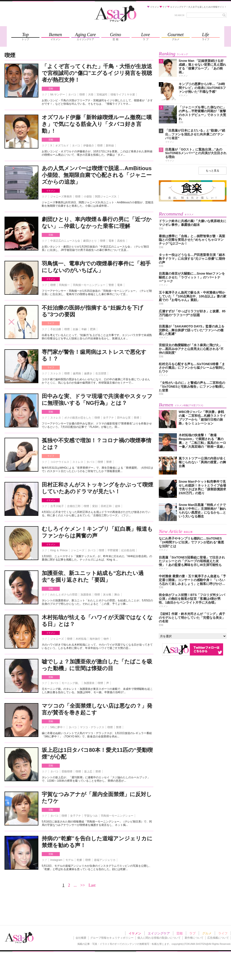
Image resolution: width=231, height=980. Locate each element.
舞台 (117, 595)
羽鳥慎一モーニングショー (89, 285)
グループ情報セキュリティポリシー (112, 938)
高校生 (121, 241)
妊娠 (76, 329)
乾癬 (79, 860)
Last (92, 885)
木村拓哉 (81, 639)
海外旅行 (95, 639)
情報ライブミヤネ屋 (123, 95)
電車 (111, 241)
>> (83, 885)
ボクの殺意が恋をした (78, 418)
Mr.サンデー (58, 95)
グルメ (207, 933)
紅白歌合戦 (128, 550)
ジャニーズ (78, 550)
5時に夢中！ (58, 727)
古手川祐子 (57, 506)
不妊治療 (56, 329)
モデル (69, 860)
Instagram (56, 860)
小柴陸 (88, 197)
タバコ (72, 95)
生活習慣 (101, 373)
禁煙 (136, 418)
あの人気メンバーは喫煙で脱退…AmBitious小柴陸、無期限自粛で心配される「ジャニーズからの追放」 (97, 175)
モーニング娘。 (71, 683)
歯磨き (88, 373)
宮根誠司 (102, 95)
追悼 (118, 506)
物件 (106, 639)
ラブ (192, 933)
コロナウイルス (60, 462)
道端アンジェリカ (105, 860)
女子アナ (109, 418)
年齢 (84, 329)
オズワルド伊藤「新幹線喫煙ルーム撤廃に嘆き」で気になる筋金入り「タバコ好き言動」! (97, 124)
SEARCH (179, 15)
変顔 (95, 506)
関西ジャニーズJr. (106, 197)
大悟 (91, 95)
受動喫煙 (67, 771)
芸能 (51, 89)
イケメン (51, 191)
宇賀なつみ (91, 816)
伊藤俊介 (89, 146)
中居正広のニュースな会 (65, 241)
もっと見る (213, 171)
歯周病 (77, 373)
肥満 (93, 329)
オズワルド (62, 146)
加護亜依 (86, 595)
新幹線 (110, 146)
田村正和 (106, 506)
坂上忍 (88, 771)
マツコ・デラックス (92, 727)
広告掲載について (218, 938)
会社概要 (81, 938)
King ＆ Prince (59, 550)
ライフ (51, 323)
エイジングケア (159, 933)
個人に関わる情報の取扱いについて (159, 938)
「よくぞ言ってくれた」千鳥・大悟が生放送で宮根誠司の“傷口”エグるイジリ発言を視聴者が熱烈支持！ (97, 73)
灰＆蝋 (107, 595)
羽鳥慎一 (64, 285)
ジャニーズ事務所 (61, 197)
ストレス (56, 373)
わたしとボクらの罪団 (64, 595)
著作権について (194, 938)
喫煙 (82, 95)
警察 (111, 285)
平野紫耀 (113, 550)
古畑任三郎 (74, 506)
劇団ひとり (90, 241)
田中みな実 (124, 418)
